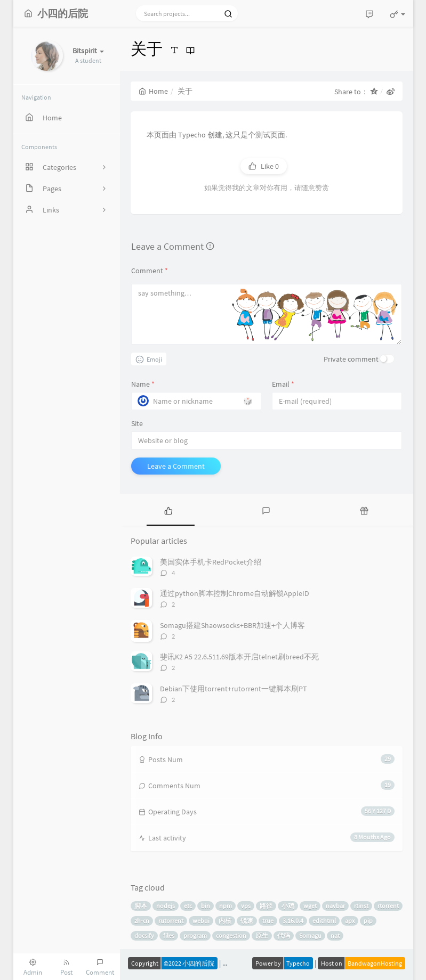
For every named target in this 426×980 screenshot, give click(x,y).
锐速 (247, 921)
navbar (335, 906)
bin (206, 906)
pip (368, 921)
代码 (284, 936)
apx (350, 921)
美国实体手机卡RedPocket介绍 (211, 562)
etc (188, 906)
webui (201, 921)
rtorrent (388, 906)
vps (246, 906)
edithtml (324, 921)
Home (153, 91)
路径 (266, 906)
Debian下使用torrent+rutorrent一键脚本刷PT (234, 689)
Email (283, 384)
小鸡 (288, 906)
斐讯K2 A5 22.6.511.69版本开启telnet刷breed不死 (239, 657)
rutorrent (171, 921)
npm (226, 906)
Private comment (351, 359)
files (169, 936)
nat (335, 936)
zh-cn (142, 921)
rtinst (361, 906)
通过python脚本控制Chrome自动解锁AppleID (235, 593)
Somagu (310, 936)
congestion (231, 936)
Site (137, 423)
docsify (144, 936)
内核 (225, 921)
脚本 (141, 906)
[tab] (169, 510)
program (195, 936)
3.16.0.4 (293, 921)
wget (310, 906)
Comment (150, 271)
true (268, 921)
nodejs (166, 906)
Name (143, 384)
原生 (262, 936)
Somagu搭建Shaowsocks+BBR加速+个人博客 (232, 625)
